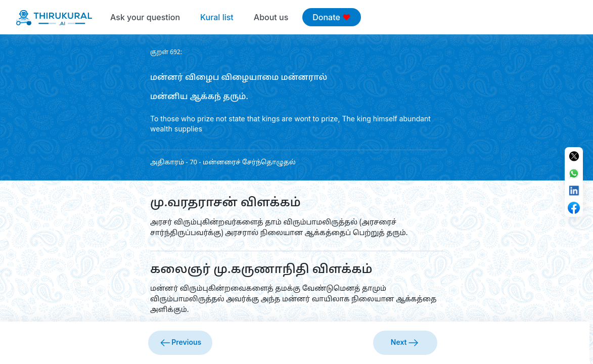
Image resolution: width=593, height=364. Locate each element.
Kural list (217, 17)
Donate (331, 17)
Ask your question (145, 17)
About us (271, 17)
